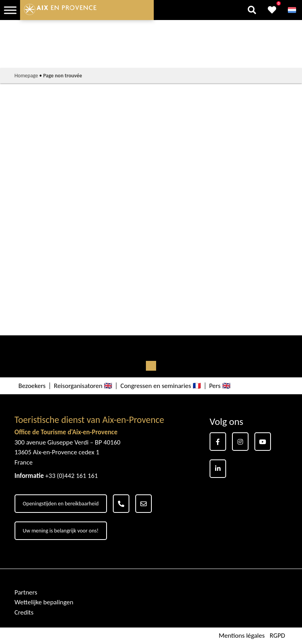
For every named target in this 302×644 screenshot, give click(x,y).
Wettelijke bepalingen (44, 602)
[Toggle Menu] (10, 10)
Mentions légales (242, 636)
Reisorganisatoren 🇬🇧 (83, 386)
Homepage (26, 76)
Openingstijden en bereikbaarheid (61, 504)
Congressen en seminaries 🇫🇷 (160, 386)
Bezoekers (32, 386)
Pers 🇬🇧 (220, 386)
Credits (24, 612)
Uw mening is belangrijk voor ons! (61, 531)
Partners (26, 592)
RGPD (277, 636)
